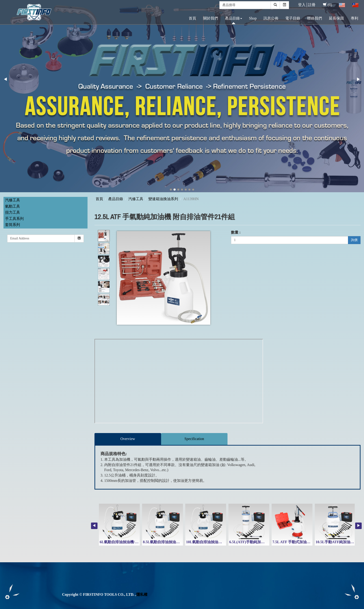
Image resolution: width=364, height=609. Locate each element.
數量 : (236, 232)
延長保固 (336, 18)
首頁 (192, 18)
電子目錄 (293, 18)
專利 (354, 18)
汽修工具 (13, 200)
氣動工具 (13, 206)
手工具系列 (14, 219)
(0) (327, 5)
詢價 (354, 240)
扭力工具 (13, 212)
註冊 (312, 5)
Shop (253, 18)
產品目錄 (234, 18)
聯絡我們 (315, 18)
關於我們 (211, 18)
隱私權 (142, 594)
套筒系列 (13, 225)
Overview (128, 439)
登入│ (303, 5)
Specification (194, 439)
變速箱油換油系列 (163, 199)
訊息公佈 (271, 18)
